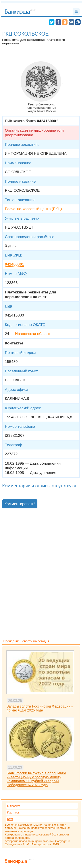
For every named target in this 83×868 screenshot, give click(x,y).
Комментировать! (20, 504)
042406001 (14, 264)
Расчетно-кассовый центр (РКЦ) (33, 209)
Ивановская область (33, 334)
